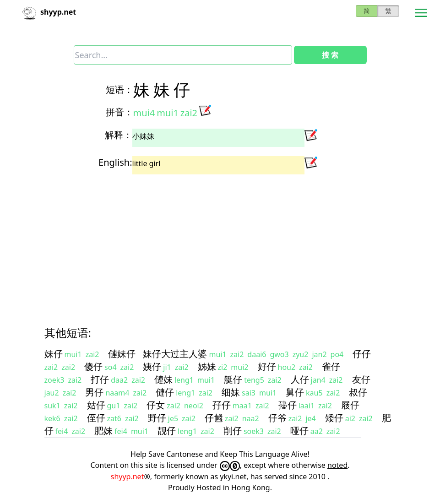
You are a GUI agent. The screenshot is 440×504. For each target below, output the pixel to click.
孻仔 (288, 405)
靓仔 (167, 431)
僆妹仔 (122, 354)
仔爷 (277, 418)
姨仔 (152, 366)
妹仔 (54, 354)
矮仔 (334, 418)
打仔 (100, 379)
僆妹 (163, 379)
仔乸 (214, 418)
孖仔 (222, 405)
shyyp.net (128, 477)
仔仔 (362, 354)
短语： (120, 89)
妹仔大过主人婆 (175, 354)
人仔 (300, 379)
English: (115, 162)
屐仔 (350, 405)
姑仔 (96, 405)
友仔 (361, 379)
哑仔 (299, 431)
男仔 (94, 392)
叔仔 (358, 392)
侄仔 (96, 418)
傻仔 (93, 366)
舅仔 (295, 392)
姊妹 (207, 366)
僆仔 (165, 392)
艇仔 (233, 379)
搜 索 (330, 55)
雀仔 (331, 366)
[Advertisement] (220, 242)
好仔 (267, 366)
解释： (119, 135)
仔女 (156, 405)
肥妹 (103, 431)
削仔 (233, 431)
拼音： (120, 112)
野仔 (157, 418)
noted (337, 465)
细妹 (231, 392)
